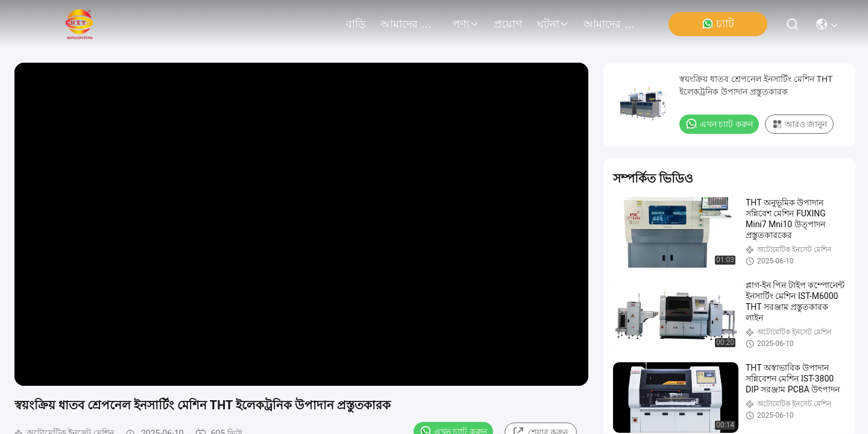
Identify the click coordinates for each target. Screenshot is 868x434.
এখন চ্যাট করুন (719, 124)
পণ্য (466, 24)
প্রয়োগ (508, 24)
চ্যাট (718, 24)
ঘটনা (553, 24)
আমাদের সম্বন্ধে (409, 24)
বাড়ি (356, 24)
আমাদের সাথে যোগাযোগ (612, 24)
